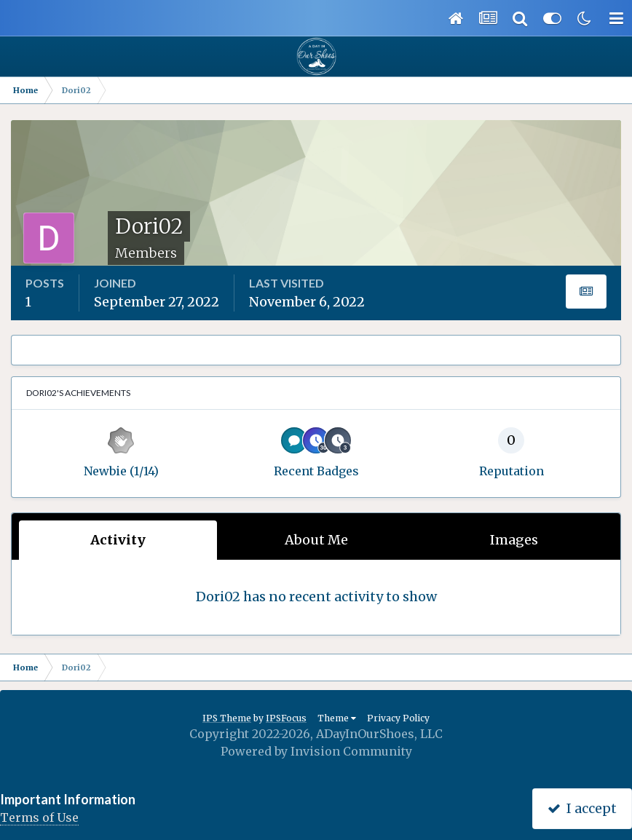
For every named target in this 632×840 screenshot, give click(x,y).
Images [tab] (514, 540)
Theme (337, 718)
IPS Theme (227, 718)
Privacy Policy (398, 718)
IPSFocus (286, 718)
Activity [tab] (118, 540)
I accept (582, 808)
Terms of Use (39, 817)
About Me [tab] (316, 540)
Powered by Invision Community (316, 751)
